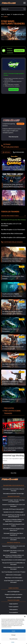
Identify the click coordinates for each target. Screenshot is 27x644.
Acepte (13, 631)
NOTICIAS (6, 152)
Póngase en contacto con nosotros (14, 594)
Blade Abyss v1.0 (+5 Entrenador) (14, 578)
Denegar (13, 635)
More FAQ (13, 473)
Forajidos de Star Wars (18, 14)
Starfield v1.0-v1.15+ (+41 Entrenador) (14, 512)
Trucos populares (13, 612)
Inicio (3, 14)
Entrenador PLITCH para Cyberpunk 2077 (14, 509)
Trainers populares (14, 607)
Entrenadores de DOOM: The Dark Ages (13, 493)
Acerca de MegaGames (14, 592)
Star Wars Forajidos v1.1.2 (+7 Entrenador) (13, 230)
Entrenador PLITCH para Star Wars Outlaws (13, 220)
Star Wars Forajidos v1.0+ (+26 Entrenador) (13, 237)
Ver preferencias (13, 639)
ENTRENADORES (19, 152)
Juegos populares (13, 604)
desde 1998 (20, 124)
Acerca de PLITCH (14, 89)
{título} (13, 642)
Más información (13, 137)
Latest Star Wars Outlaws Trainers (10, 216)
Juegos (8, 14)
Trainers (5, 17)
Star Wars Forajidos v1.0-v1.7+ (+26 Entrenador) (11, 225)
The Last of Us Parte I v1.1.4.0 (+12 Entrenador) (14, 560)
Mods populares (14, 609)
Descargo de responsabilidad (14, 597)
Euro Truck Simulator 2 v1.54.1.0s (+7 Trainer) (14, 572)
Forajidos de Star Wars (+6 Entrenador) (12, 233)
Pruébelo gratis (19, 51)
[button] (25, 616)
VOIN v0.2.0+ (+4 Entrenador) (13, 575)
